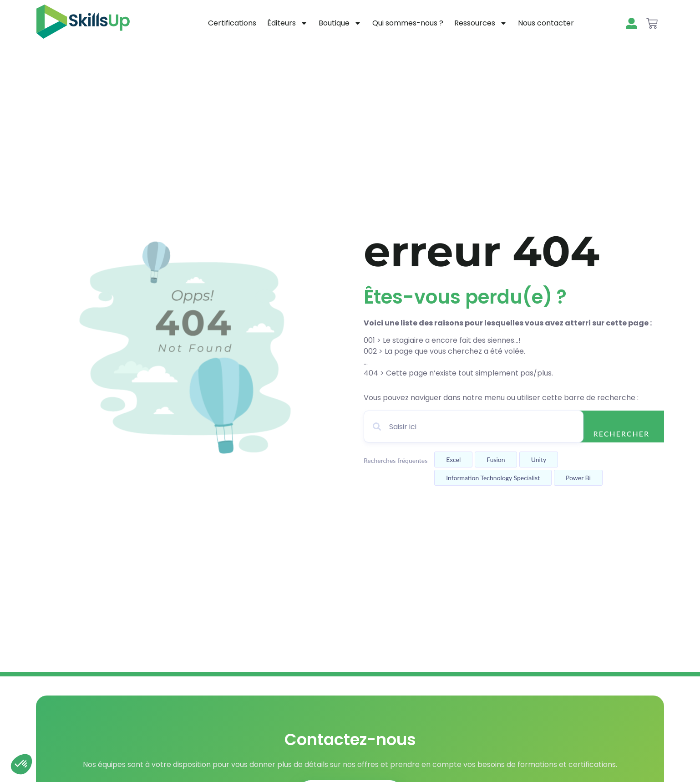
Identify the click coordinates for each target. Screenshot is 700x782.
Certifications (232, 23)
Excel (453, 460)
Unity (539, 460)
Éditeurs (287, 23)
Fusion (496, 460)
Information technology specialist (493, 478)
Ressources (481, 23)
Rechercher (621, 434)
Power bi (578, 478)
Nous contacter (546, 23)
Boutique (340, 23)
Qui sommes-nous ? (408, 23)
